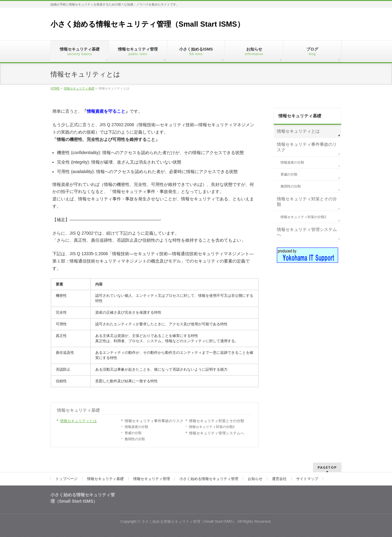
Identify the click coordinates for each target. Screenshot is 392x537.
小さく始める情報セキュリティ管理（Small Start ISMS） (147, 24)
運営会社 (279, 479)
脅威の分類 (133, 433)
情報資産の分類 (136, 427)
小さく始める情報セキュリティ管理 (209, 479)
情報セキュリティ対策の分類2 (212, 427)
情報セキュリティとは (78, 421)
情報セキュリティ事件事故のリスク (154, 421)
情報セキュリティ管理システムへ (217, 433)
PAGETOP (327, 467)
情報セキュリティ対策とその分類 (217, 421)
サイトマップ (307, 479)
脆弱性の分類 (135, 439)
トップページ (66, 479)
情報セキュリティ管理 (152, 479)
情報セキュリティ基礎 (78, 410)
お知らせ (255, 479)
